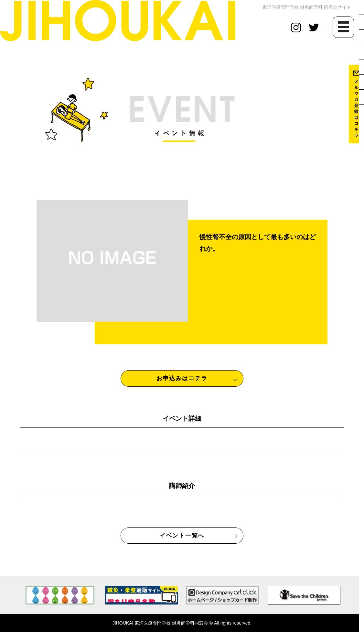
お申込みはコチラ (182, 378)
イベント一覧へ (182, 536)
